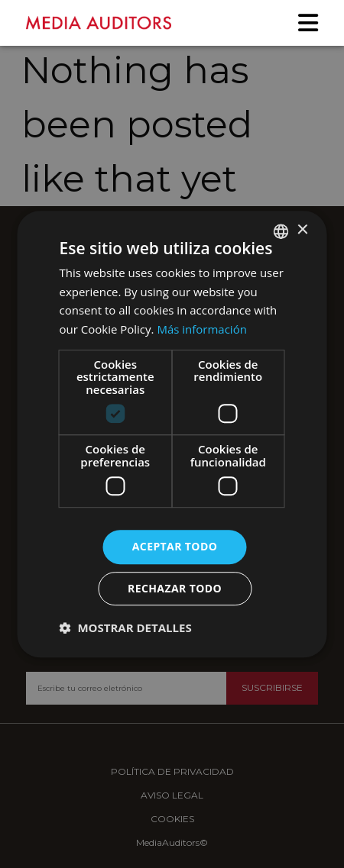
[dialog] (172, 434)
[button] (126, 628)
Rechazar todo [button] (175, 588)
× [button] (302, 230)
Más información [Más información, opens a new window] (201, 329)
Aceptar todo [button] (175, 547)
